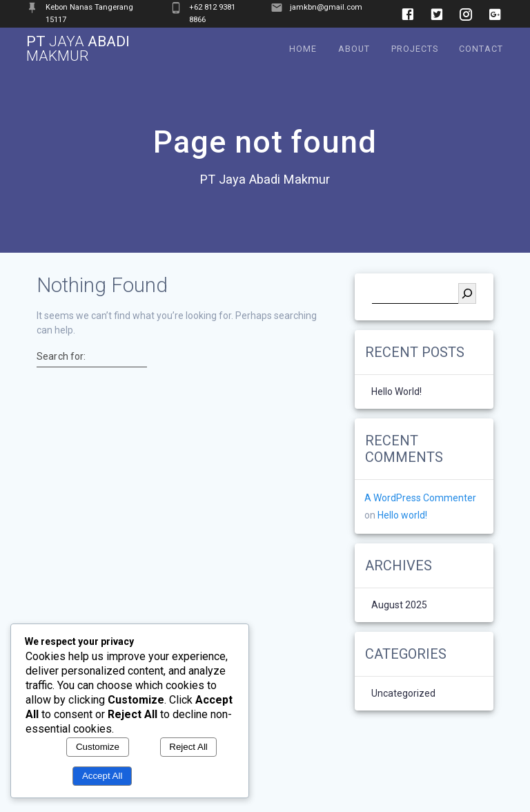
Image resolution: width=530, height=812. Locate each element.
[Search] (467, 293)
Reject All (188, 747)
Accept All (102, 776)
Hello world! (396, 391)
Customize (98, 747)
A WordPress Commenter (420, 498)
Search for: (61, 356)
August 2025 (399, 606)
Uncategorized (403, 694)
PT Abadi (78, 49)
